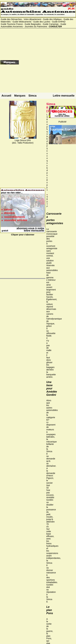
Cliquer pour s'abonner (23, 233)
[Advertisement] (47, 63)
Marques (20, 96)
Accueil (6, 96)
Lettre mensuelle (64, 96)
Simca (32, 96)
